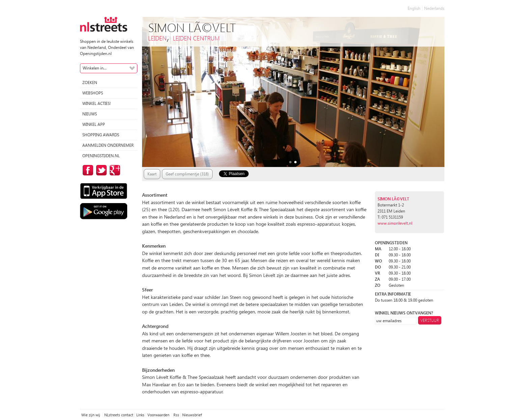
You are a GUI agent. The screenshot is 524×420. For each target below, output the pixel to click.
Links (140, 415)
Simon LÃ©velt (393, 199)
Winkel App (94, 124)
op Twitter (100, 170)
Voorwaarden (159, 415)
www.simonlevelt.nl (395, 223)
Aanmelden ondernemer (108, 145)
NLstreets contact (119, 415)
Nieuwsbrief (192, 415)
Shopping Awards (101, 135)
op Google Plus (114, 170)
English (414, 8)
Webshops (93, 93)
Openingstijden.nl (101, 156)
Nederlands (434, 8)
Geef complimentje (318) (187, 174)
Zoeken (90, 82)
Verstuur (430, 320)
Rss (176, 415)
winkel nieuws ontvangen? (404, 313)
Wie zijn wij (91, 415)
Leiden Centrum (196, 38)
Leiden (157, 38)
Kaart (152, 174)
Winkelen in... (95, 68)
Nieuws (90, 114)
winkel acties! (96, 103)
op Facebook (87, 170)
